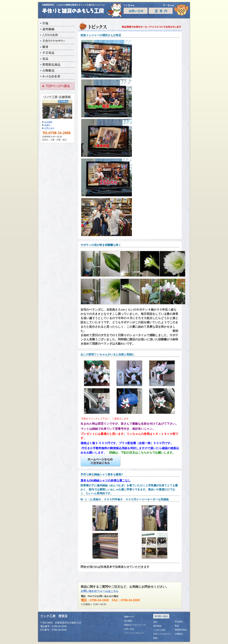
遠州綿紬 (57, 29)
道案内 (47, 125)
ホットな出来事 (57, 77)
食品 (57, 59)
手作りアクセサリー (57, 41)
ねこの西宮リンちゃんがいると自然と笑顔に (108, 354)
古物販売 (57, 71)
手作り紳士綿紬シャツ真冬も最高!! (102, 474)
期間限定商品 (57, 65)
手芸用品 (57, 53)
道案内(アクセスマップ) (135, 625)
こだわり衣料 (57, 35)
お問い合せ (49, 128)
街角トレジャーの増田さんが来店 (101, 35)
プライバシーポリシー (134, 633)
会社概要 (48, 122)
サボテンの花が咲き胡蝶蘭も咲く (101, 245)
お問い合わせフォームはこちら (100, 591)
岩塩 (57, 23)
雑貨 (57, 47)
